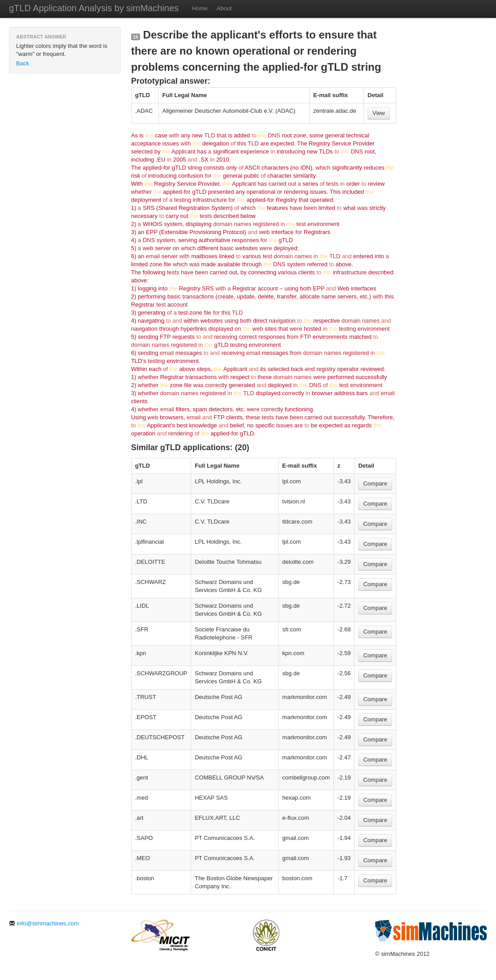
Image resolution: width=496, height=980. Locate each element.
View (379, 113)
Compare (375, 484)
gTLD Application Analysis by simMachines (94, 8)
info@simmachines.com (44, 923)
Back (23, 63)
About (224, 8)
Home (200, 8)
